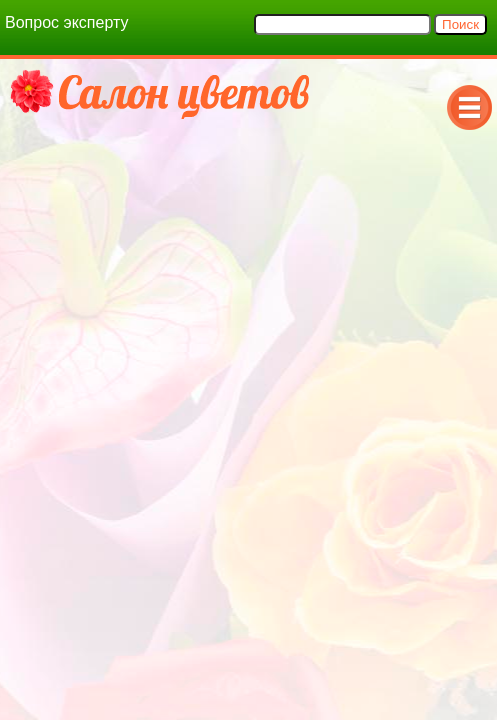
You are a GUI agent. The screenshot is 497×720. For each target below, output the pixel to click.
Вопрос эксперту (66, 22)
